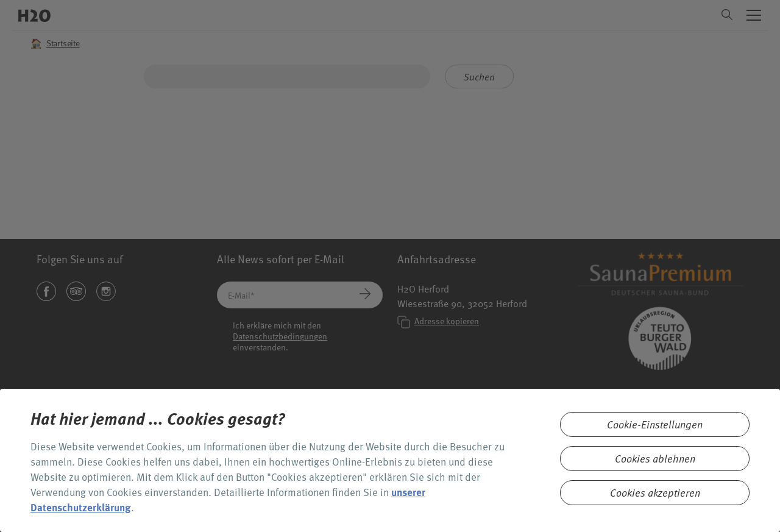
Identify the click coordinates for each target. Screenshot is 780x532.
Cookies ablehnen (655, 459)
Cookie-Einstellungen (655, 424)
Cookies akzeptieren (655, 493)
